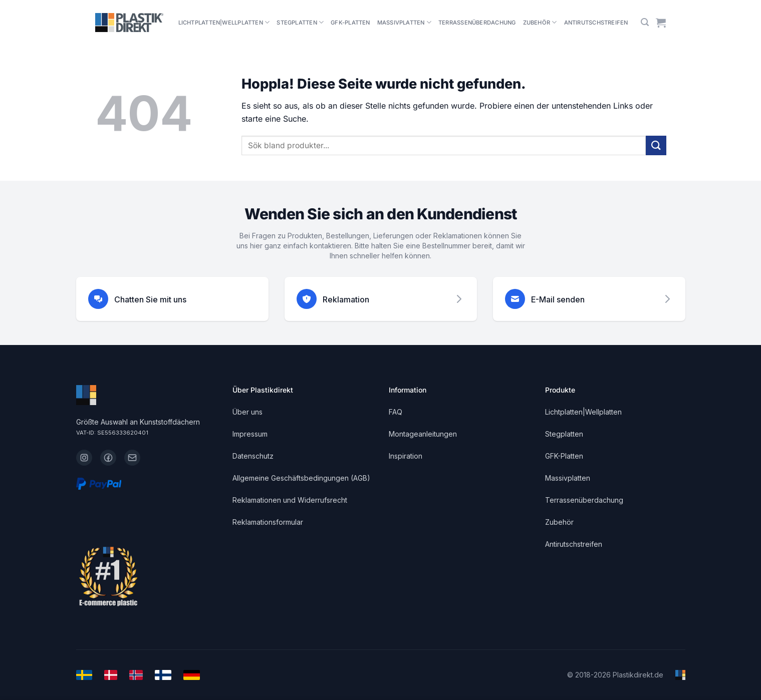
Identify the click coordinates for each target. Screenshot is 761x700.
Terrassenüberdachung (477, 23)
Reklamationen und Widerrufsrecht (290, 500)
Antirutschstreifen (596, 23)
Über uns (247, 412)
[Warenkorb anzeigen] (661, 23)
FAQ (396, 412)
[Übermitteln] (656, 145)
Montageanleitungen (423, 434)
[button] (645, 22)
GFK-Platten (350, 23)
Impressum (250, 434)
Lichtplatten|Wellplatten (224, 22)
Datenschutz (253, 456)
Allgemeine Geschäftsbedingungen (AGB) (301, 478)
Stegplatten (300, 22)
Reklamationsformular (268, 522)
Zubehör (540, 22)
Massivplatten (404, 22)
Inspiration (406, 456)
